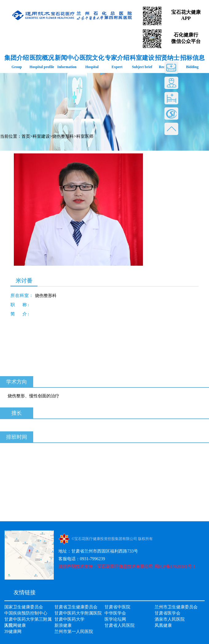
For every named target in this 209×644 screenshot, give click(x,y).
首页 (26, 136)
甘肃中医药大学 (69, 619)
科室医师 (85, 136)
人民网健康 (15, 625)
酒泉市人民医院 (170, 619)
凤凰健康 (163, 625)
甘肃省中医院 (117, 607)
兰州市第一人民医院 (74, 632)
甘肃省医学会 (168, 613)
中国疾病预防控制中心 (26, 613)
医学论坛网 (115, 619)
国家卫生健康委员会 (24, 607)
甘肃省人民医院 (120, 625)
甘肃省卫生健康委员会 (76, 607)
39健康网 (13, 632)
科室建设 (41, 136)
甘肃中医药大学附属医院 (78, 613)
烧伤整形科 (63, 136)
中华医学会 (115, 613)
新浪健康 (63, 625)
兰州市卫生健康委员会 (176, 607)
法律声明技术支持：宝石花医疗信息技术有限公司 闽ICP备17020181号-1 (127, 567)
